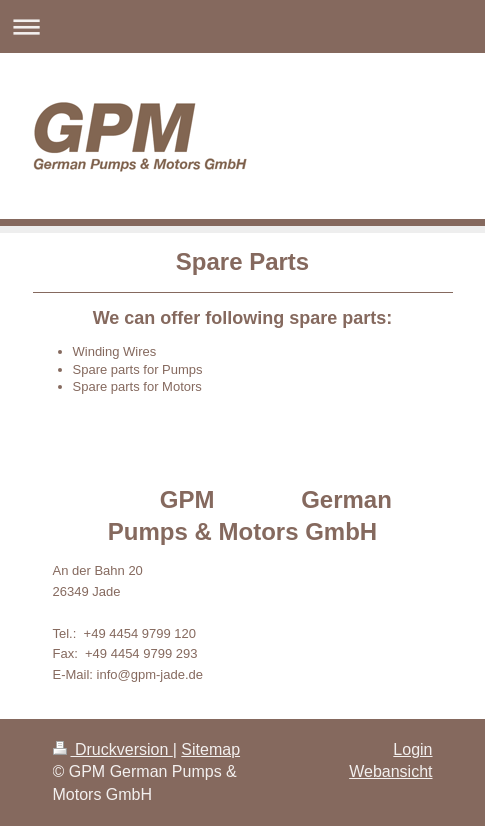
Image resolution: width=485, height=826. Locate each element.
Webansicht (390, 771)
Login (412, 749)
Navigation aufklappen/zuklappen (242, 26)
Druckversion (113, 749)
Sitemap (210, 749)
